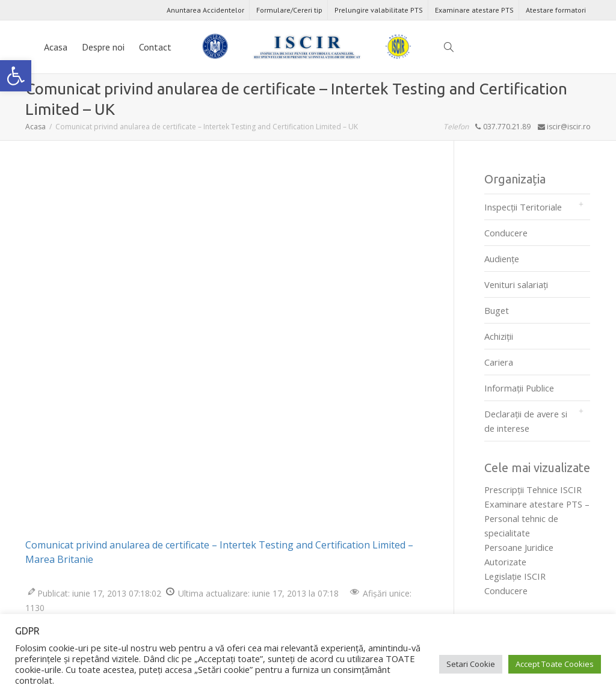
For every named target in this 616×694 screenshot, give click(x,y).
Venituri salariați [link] (516, 284)
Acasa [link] (56, 47)
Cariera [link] (499, 362)
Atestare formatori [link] (556, 10)
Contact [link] (155, 47)
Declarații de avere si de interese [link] (526, 421)
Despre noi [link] (103, 47)
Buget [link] (497, 310)
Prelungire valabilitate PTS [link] (379, 10)
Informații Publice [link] (519, 388)
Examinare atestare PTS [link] (474, 10)
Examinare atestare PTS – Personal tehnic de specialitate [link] (537, 518)
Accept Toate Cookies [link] (555, 664)
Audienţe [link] (502, 259)
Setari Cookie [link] (471, 664)
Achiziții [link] (499, 336)
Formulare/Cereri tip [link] (289, 10)
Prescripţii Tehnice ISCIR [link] (533, 490)
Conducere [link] (506, 233)
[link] (16, 76)
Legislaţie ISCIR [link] (515, 576)
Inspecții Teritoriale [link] (523, 207)
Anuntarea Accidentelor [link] (205, 10)
